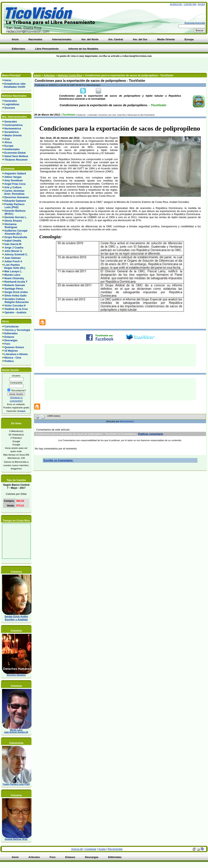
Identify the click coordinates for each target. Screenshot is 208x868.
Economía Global (15, 153)
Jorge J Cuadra (14, 248)
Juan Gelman (13, 258)
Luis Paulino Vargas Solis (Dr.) (14, 266)
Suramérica (12, 132)
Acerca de (176, 4)
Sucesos (10, 108)
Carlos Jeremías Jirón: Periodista (13, 192)
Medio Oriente (13, 135)
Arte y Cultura (13, 187)
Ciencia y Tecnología (17, 330)
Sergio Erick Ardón (16, 292)
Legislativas (12, 104)
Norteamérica (13, 128)
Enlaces (9, 337)
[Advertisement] (50, 65)
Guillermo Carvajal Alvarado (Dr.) (15, 232)
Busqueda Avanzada (195, 23)
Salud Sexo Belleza (16, 156)
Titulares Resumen (16, 160)
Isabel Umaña (13, 241)
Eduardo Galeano (15, 201)
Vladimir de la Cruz (16, 309)
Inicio (8, 80)
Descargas (11, 340)
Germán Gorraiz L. (16, 217)
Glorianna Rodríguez (10, 226)
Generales (11, 101)
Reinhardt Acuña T (16, 282)
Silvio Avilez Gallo (16, 296)
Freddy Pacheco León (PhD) (13, 206)
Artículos (49, 75)
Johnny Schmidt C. (16, 254)
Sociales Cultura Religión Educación (16, 301)
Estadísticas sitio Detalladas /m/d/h (14, 85)
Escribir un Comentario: (58, 460)
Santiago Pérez (14, 289)
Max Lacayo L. (13, 271)
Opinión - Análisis (15, 312)
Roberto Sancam (15, 285)
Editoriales (11, 333)
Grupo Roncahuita (16, 237)
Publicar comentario (151, 434)
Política (9, 361)
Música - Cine (13, 358)
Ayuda (201, 4)
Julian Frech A (13, 261)
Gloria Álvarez (13, 221)
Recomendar (115, 849)
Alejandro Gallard (15, 173)
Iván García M (13, 244)
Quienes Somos (14, 347)
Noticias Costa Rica (70, 75)
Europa (9, 146)
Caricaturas (12, 326)
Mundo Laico (12, 275)
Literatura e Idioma (16, 354)
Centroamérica (14, 125)
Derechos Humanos (17, 197)
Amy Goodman (14, 180)
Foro (7, 344)
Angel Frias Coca (15, 184)
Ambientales (12, 149)
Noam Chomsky (14, 278)
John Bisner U (13, 251)
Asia (7, 139)
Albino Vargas (13, 177)
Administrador (127, 421)
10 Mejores (11, 351)
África (8, 142)
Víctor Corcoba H (15, 306)
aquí (23, 411)
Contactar (190, 4)
